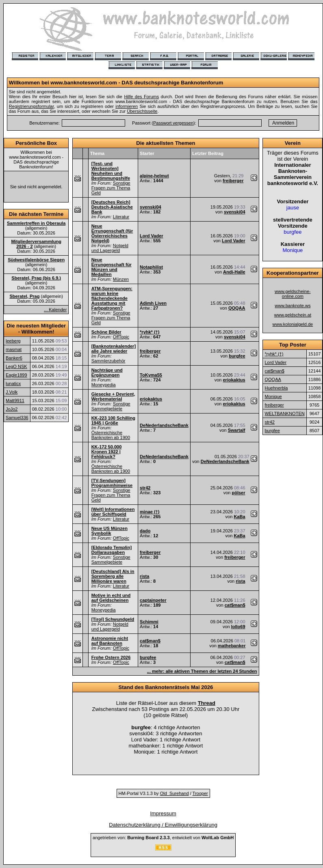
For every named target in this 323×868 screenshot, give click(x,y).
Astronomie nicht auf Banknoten (110, 641)
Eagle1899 (16, 375)
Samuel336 (17, 418)
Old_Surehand (175, 793)
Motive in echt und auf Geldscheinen (111, 598)
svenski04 (151, 207)
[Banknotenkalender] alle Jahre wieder (114, 349)
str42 (145, 488)
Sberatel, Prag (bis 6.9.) (36, 278)
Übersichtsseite (142, 111)
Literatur (121, 217)
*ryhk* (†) (150, 332)
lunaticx (13, 383)
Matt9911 (15, 401)
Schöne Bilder (106, 332)
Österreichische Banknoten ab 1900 (111, 435)
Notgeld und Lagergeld (110, 248)
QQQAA (237, 308)
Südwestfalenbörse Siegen (36, 260)
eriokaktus (234, 380)
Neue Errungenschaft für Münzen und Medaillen (112, 267)
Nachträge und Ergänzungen (107, 373)
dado (145, 531)
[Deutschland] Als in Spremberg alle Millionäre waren (113, 576)
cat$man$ (235, 605)
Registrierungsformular (31, 106)
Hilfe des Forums (141, 97)
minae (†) (150, 512)
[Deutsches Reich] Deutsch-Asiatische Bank (112, 207)
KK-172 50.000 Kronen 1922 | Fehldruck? (107, 452)
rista (144, 576)
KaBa (239, 517)
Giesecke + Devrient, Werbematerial (113, 396)
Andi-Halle (234, 272)
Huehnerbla (276, 388)
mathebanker (232, 646)
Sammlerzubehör (108, 361)
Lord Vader (151, 236)
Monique (273, 396)
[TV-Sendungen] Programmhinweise (112, 483)
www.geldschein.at (293, 315)
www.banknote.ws (293, 306)
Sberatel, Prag (24, 296)
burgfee (237, 356)
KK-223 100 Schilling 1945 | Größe (113, 420)
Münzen (121, 279)
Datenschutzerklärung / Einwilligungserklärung (163, 825)
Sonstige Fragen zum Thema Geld (111, 188)
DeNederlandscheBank (164, 425)
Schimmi (149, 622)
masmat (14, 349)
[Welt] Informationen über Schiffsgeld (113, 512)
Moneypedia (104, 385)
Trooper (200, 793)
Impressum (163, 813)
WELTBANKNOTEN (284, 414)
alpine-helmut (154, 176)
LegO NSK (16, 366)
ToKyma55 (151, 375)
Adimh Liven (153, 303)
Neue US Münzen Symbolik (109, 531)
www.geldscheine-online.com (293, 294)
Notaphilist (151, 267)
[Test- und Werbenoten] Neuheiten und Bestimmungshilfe (111, 171)
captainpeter (153, 600)
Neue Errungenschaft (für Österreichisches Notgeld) (112, 233)
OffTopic (121, 337)
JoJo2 (12, 409)
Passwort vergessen (173, 123)
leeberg (13, 341)
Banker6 (14, 358)
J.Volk (12, 392)
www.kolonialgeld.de (293, 324)
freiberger (233, 181)
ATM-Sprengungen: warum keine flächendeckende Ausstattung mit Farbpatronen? (112, 298)
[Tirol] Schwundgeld (113, 619)
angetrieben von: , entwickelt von (163, 838)
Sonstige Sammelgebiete (111, 406)
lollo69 (238, 627)
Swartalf (237, 430)
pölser (239, 493)
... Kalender (55, 310)
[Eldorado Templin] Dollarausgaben (112, 550)
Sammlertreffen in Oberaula (36, 223)
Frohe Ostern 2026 (111, 657)
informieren (127, 106)
